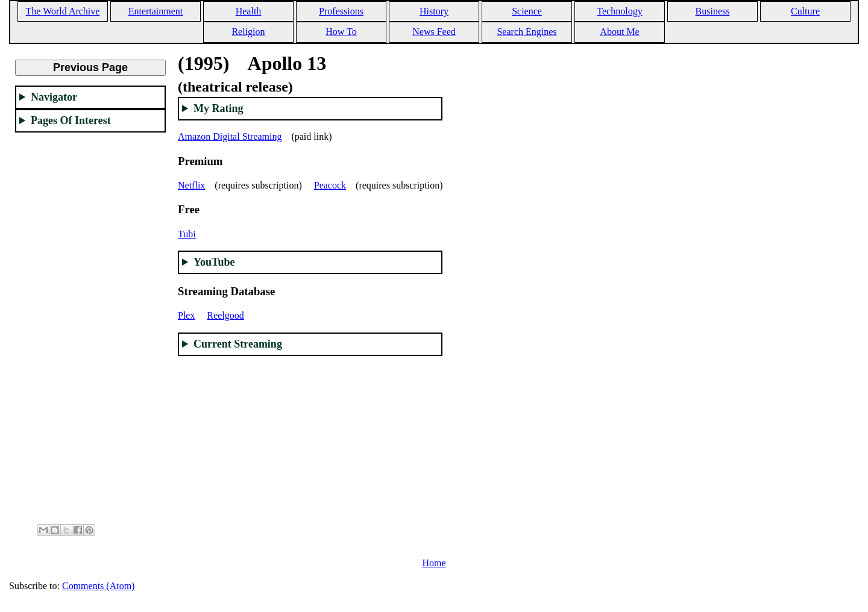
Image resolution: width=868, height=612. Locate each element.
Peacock (330, 185)
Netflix (191, 185)
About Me (619, 32)
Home (434, 563)
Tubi (187, 234)
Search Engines (527, 32)
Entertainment (156, 11)
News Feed (434, 32)
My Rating (219, 108)
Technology (619, 11)
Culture (805, 11)
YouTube (214, 262)
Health (249, 11)
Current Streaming (238, 344)
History (434, 11)
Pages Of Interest (71, 120)
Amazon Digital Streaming (230, 136)
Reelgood (225, 315)
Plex (186, 315)
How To (341, 32)
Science (527, 11)
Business (713, 11)
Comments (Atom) (98, 586)
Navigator (54, 97)
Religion (248, 32)
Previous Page (90, 67)
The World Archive (63, 11)
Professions (341, 11)
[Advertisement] (90, 323)
